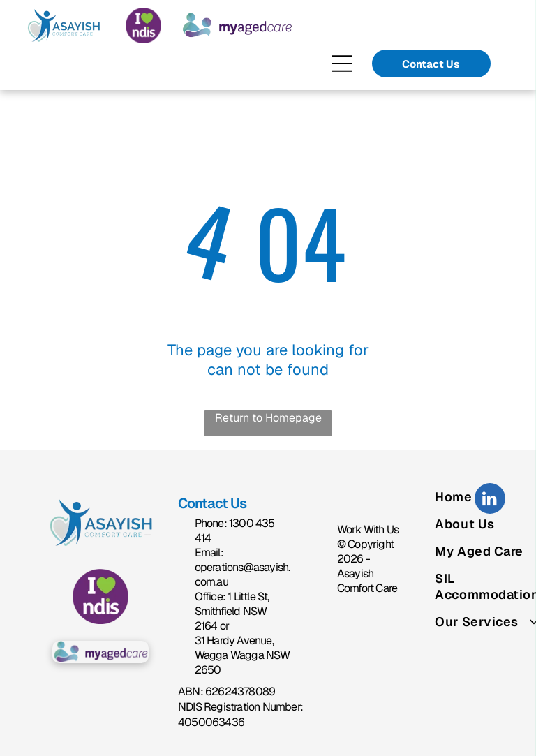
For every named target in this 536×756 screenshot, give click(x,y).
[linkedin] (490, 500)
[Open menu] (342, 64)
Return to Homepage (268, 418)
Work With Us (368, 529)
